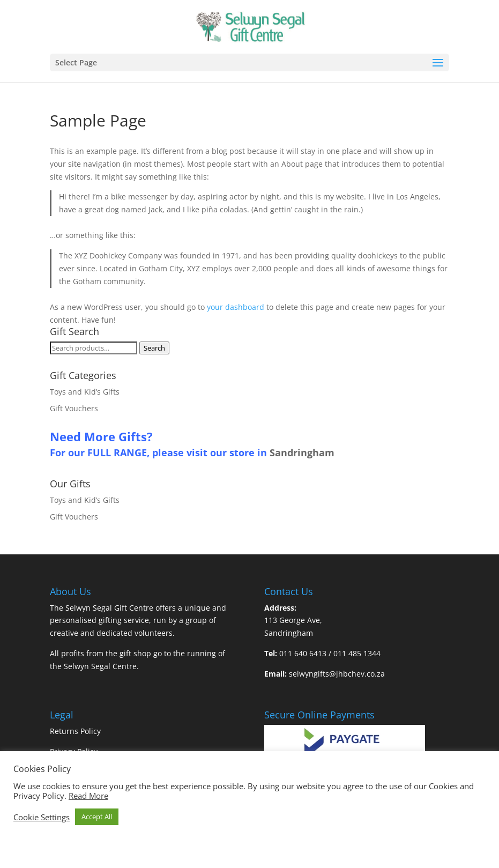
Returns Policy (75, 731)
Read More (88, 796)
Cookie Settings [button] (42, 817)
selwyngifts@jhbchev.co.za (337, 674)
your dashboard (236, 307)
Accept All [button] (97, 817)
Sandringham (302, 452)
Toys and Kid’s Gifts (85, 392)
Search (154, 348)
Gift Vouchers (74, 408)
